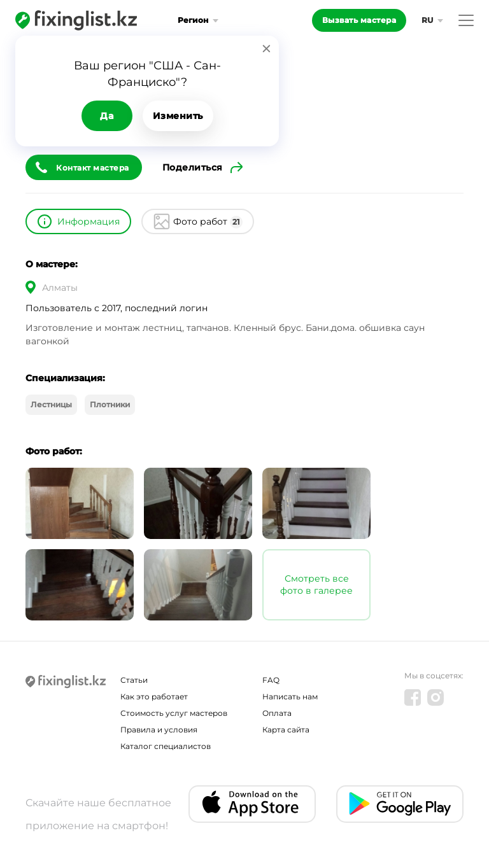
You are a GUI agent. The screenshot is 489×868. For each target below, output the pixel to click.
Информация (89, 221)
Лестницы (51, 404)
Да (107, 116)
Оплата (277, 713)
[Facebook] (413, 697)
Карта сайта (286, 730)
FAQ (271, 680)
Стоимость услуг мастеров (174, 713)
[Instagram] (436, 697)
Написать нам (290, 696)
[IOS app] (252, 804)
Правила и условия (159, 730)
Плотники (110, 404)
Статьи (134, 680)
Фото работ (208, 222)
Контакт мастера (93, 168)
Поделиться (193, 167)
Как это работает (154, 696)
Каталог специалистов (166, 746)
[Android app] (400, 804)
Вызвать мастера (359, 20)
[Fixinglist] (76, 20)
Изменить (178, 116)
